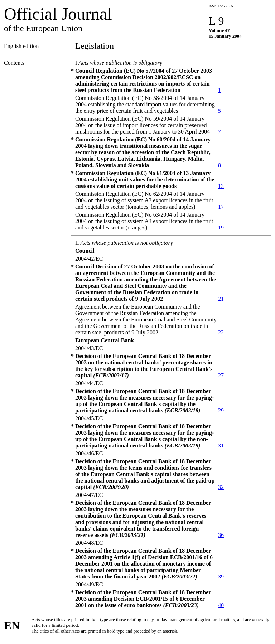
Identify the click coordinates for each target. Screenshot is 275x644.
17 (221, 207)
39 (221, 577)
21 (221, 299)
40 (221, 605)
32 (221, 487)
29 (221, 410)
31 (221, 446)
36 (221, 535)
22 (221, 332)
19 (221, 227)
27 (221, 375)
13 (221, 186)
